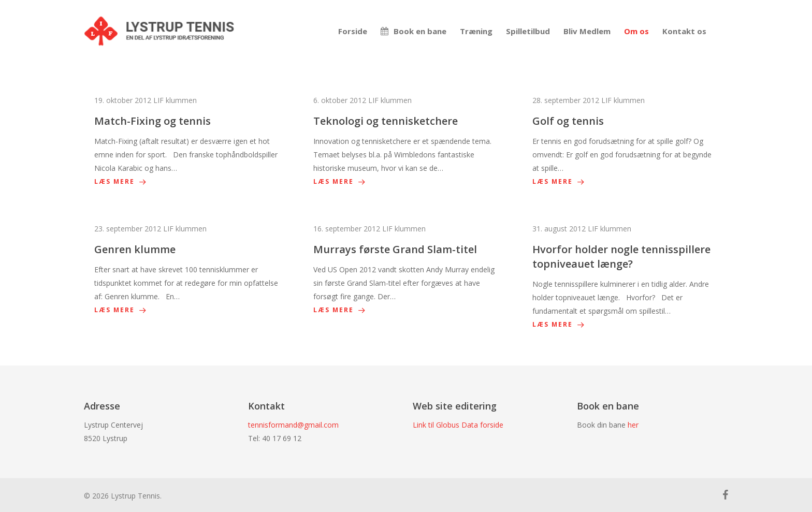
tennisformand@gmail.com (293, 425)
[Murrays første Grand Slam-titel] (406, 269)
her (633, 425)
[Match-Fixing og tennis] (187, 141)
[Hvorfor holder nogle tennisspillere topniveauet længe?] (625, 277)
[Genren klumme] (187, 269)
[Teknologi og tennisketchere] (406, 141)
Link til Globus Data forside (458, 425)
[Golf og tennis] (625, 141)
